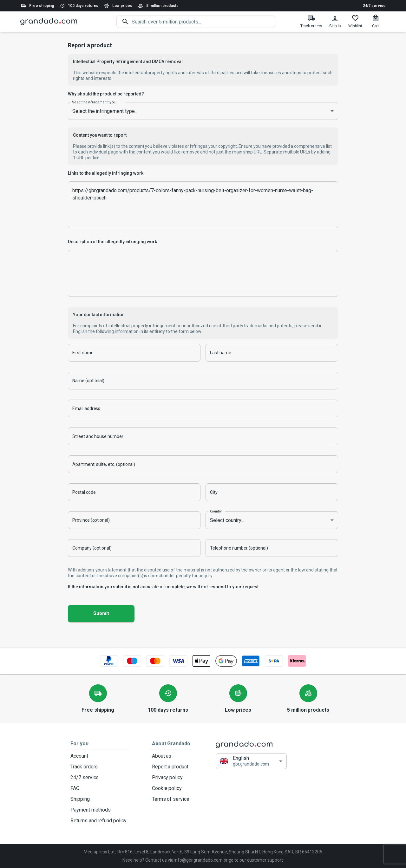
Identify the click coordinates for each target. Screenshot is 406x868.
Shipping (98, 799)
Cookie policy (171, 788)
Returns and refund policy (98, 821)
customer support (265, 860)
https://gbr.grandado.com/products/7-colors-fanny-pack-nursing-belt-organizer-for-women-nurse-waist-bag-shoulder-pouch (203, 205)
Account (98, 756)
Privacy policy (171, 778)
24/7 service (374, 6)
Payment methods (98, 810)
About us (171, 756)
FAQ (98, 788)
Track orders (98, 767)
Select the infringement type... (95, 102)
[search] (203, 22)
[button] (251, 761)
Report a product (171, 767)
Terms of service (171, 799)
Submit (101, 614)
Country (216, 511)
